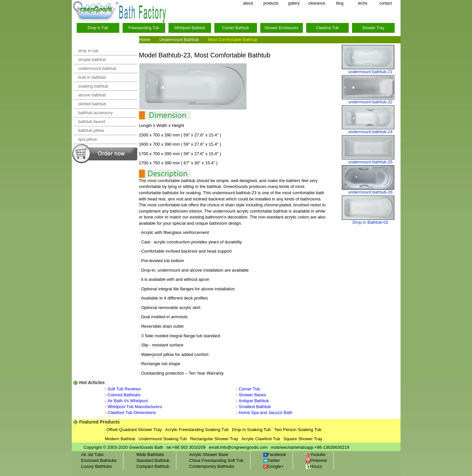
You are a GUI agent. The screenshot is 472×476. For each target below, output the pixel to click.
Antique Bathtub (254, 401)
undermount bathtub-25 (370, 162)
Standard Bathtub (153, 460)
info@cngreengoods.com (244, 447)
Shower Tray (373, 28)
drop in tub (88, 51)
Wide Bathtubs (150, 455)
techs (363, 3)
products (271, 3)
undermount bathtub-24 (370, 132)
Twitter (272, 460)
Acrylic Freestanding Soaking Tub (197, 430)
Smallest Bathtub (255, 407)
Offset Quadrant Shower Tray (134, 430)
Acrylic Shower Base (209, 455)
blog (340, 3)
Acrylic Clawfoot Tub (261, 439)
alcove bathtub (92, 95)
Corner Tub (249, 389)
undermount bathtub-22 (370, 102)
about (248, 3)
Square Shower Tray (303, 439)
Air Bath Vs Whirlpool (128, 401)
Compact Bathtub (153, 466)
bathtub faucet (92, 122)
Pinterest (316, 460)
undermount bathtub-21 (370, 72)
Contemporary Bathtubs (212, 466)
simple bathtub (92, 60)
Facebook (275, 455)
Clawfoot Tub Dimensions (132, 413)
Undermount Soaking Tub (163, 439)
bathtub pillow (91, 130)
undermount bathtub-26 (370, 192)
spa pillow (88, 139)
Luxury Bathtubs (97, 466)
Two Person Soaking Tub (298, 430)
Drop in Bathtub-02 (370, 222)
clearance (317, 3)
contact (386, 3)
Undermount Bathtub (179, 40)
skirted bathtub (92, 104)
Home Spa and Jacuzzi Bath (265, 413)
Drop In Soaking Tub (252, 430)
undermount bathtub (97, 68)
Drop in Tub (98, 28)
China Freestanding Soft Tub (216, 460)
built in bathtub (92, 77)
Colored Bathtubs (124, 395)
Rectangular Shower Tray (214, 439)
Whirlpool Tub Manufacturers (135, 407)
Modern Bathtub (120, 439)
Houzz (314, 466)
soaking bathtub (93, 86)
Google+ (274, 466)
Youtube (316, 455)
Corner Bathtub (236, 28)
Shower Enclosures (281, 28)
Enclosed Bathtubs (99, 460)
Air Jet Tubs (93, 455)
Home (145, 40)
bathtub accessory (96, 113)
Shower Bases (252, 395)
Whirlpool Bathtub (190, 28)
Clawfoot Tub (327, 28)
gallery (294, 3)
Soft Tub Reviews (124, 389)
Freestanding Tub (144, 28)
